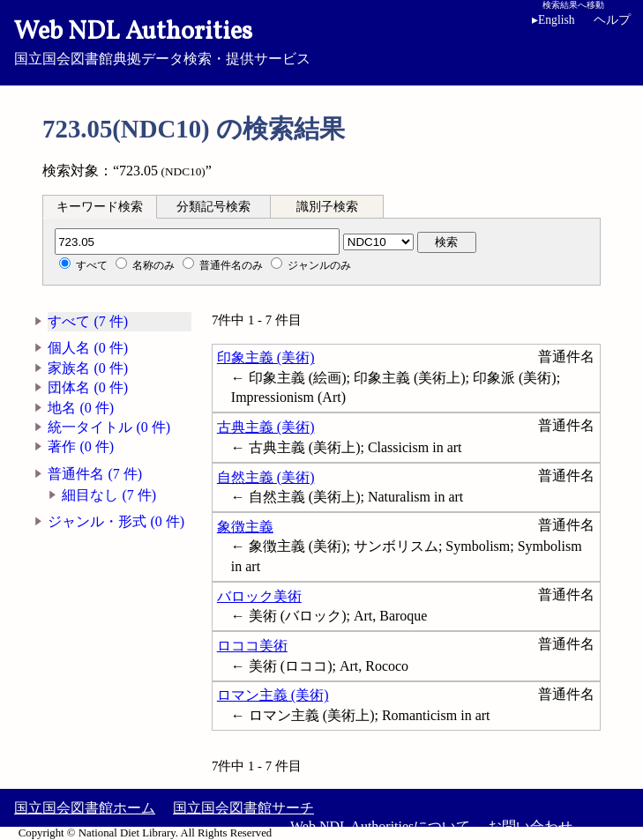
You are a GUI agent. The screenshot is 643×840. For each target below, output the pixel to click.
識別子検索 (327, 207)
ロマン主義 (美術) (273, 695)
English (553, 20)
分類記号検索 (213, 207)
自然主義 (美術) (266, 477)
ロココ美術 (252, 646)
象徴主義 (245, 527)
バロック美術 (259, 596)
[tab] (100, 206)
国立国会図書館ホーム (85, 808)
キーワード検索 (100, 207)
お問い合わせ (530, 826)
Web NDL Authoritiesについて (380, 826)
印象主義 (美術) (266, 357)
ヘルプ (612, 20)
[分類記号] (197, 242)
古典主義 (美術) (266, 427)
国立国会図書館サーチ (243, 808)
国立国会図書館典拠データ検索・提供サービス (321, 41)
